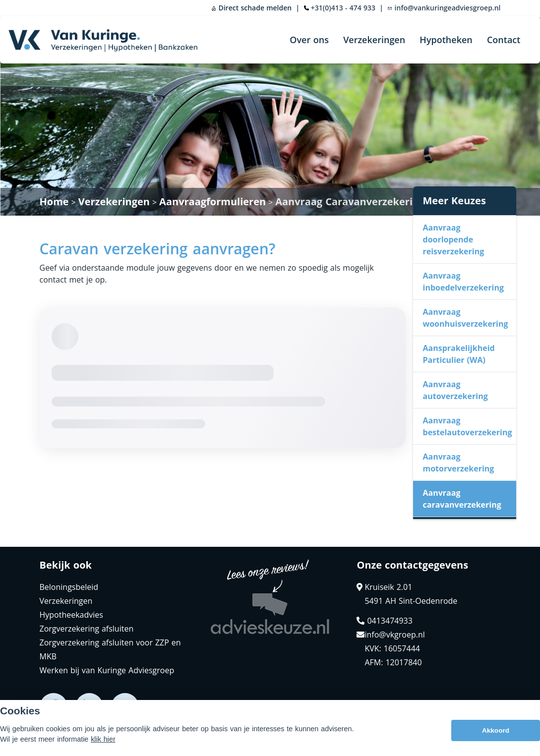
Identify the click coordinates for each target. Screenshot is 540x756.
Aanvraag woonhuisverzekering (466, 318)
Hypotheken (446, 40)
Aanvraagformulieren (212, 202)
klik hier (103, 739)
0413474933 (384, 621)
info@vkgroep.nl (390, 635)
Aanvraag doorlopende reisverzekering (454, 239)
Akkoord (496, 730)
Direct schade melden (251, 8)
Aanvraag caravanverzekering (462, 499)
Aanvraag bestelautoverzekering (468, 426)
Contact (504, 40)
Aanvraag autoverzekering (455, 390)
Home (54, 202)
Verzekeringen (374, 40)
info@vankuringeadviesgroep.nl (444, 8)
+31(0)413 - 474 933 (343, 8)
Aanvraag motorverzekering (459, 463)
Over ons (309, 40)
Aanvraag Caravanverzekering (350, 202)
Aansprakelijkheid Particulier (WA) (459, 354)
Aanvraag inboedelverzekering (464, 282)
